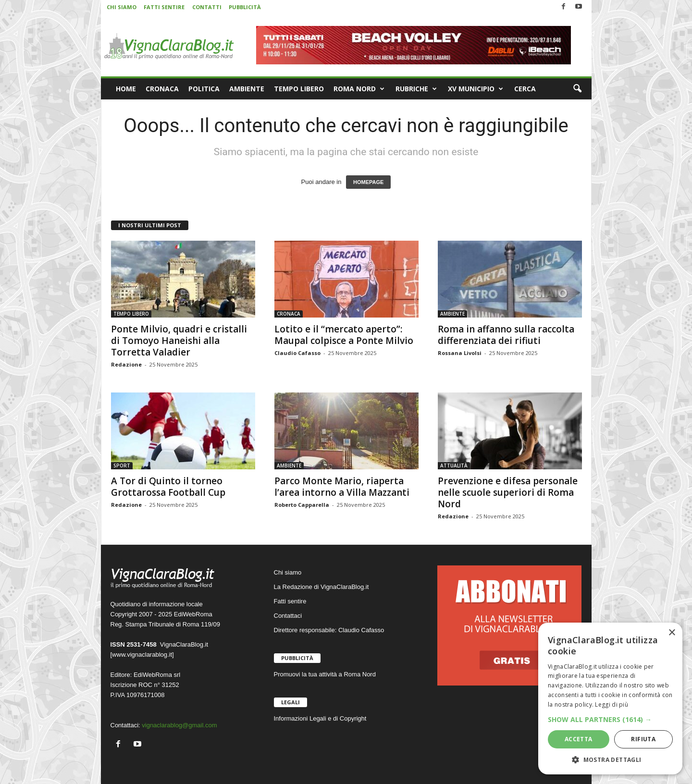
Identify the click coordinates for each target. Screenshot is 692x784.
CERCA (525, 89)
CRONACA (162, 89)
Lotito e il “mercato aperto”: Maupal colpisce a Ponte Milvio (344, 335)
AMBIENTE (247, 89)
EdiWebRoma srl (157, 675)
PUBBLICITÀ (245, 7)
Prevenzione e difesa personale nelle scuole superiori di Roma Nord (508, 492)
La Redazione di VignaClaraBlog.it (321, 587)
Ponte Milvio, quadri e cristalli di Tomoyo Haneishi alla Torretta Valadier (179, 341)
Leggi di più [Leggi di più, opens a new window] (612, 704)
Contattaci (288, 616)
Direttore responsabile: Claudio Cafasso (329, 630)
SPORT (122, 465)
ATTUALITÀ (454, 465)
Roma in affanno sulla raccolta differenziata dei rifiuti (506, 335)
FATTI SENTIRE (164, 7)
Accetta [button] (579, 739)
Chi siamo (288, 572)
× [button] (672, 633)
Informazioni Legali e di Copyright (320, 718)
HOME (126, 89)
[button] (577, 89)
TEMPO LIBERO (299, 89)
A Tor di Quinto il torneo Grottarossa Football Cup (168, 487)
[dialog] (610, 698)
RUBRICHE (416, 89)
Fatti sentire (290, 601)
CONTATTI (207, 7)
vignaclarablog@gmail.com (179, 725)
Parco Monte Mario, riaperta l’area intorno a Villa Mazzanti (342, 487)
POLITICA (204, 89)
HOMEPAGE (368, 182)
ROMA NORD (359, 89)
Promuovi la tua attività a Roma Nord (325, 674)
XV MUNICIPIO (476, 89)
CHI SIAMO (122, 7)
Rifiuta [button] (643, 739)
